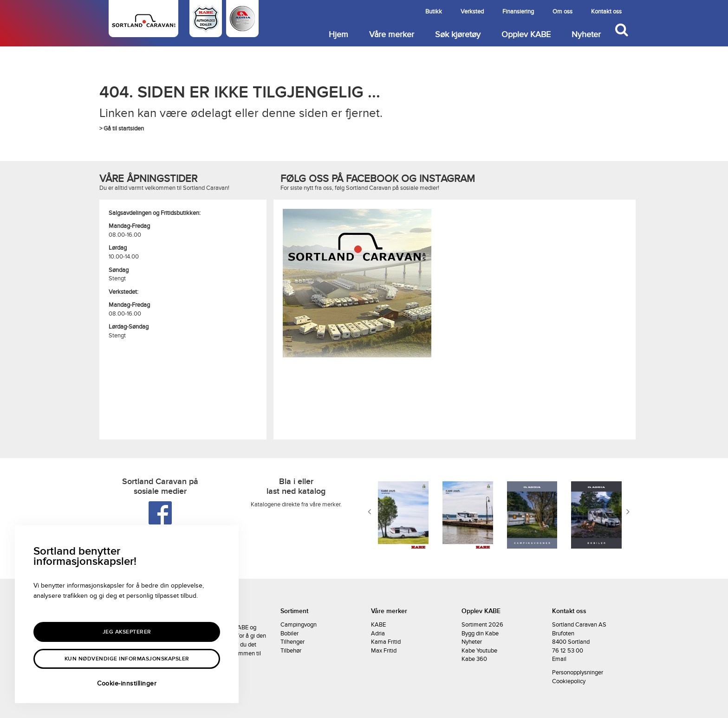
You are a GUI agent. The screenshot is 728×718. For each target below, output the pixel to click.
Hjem (338, 35)
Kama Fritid (386, 642)
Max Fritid (384, 651)
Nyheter (586, 35)
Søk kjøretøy (458, 35)
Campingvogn (299, 625)
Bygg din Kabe (480, 634)
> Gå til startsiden (122, 129)
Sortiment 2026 (482, 625)
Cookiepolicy (569, 681)
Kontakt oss (606, 12)
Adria (378, 634)
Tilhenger (292, 642)
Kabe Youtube (479, 651)
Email (559, 659)
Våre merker (392, 35)
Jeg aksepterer (127, 632)
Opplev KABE (526, 35)
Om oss (562, 12)
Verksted (472, 12)
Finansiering (518, 12)
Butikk (434, 12)
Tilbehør (291, 651)
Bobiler (289, 634)
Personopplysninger (578, 673)
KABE (378, 625)
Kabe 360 (474, 659)
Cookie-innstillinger (127, 683)
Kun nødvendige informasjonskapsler (127, 659)
